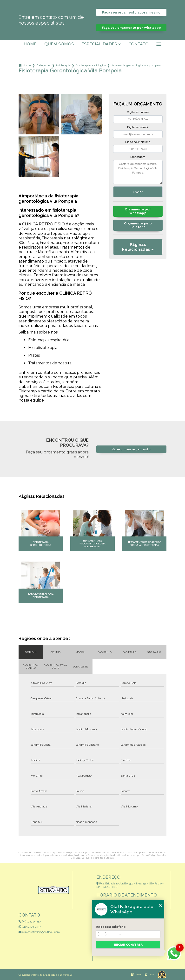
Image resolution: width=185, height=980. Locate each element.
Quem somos (59, 44)
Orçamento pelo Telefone (138, 225)
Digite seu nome (138, 112)
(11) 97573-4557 (30, 921)
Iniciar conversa (128, 945)
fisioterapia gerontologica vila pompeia (136, 65)
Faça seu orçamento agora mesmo (131, 12)
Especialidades (99, 44)
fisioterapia (63, 65)
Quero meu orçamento (131, 449)
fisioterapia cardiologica (91, 65)
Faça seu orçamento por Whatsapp (132, 28)
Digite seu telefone (138, 142)
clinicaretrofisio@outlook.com (39, 932)
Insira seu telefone (111, 927)
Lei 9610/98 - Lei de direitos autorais (92, 858)
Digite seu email (138, 127)
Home (30, 44)
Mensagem (138, 157)
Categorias (43, 65)
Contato (139, 44)
